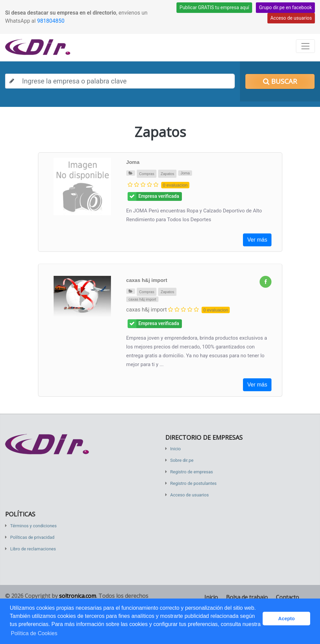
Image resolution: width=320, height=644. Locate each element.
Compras (147, 174)
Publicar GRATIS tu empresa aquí (214, 7)
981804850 (51, 21)
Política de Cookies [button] (34, 633)
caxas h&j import (147, 280)
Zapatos (167, 174)
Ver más (257, 240)
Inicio (176, 449)
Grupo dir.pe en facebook (285, 7)
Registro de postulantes (194, 483)
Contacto (287, 597)
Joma (133, 162)
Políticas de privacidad (32, 537)
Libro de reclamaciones (33, 549)
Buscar (280, 81)
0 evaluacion (175, 185)
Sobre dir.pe (182, 460)
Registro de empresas (192, 472)
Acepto (287, 619)
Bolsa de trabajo (247, 597)
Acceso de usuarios (291, 18)
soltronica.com (78, 596)
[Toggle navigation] (305, 46)
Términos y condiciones (33, 526)
